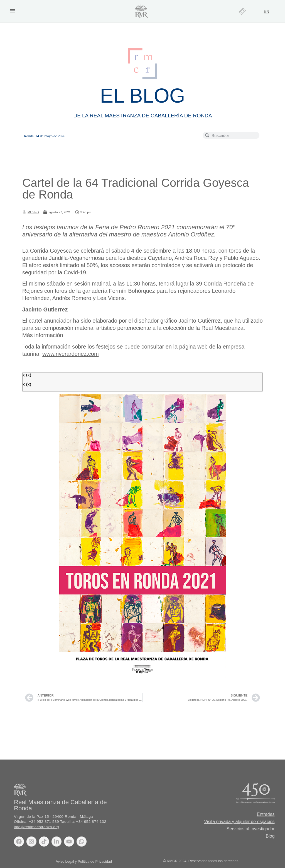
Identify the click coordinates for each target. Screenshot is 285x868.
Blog (270, 836)
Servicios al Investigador (250, 829)
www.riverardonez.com (70, 354)
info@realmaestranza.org (36, 827)
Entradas (266, 814)
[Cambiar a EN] (266, 11)
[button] (12, 11)
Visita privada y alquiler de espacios (239, 822)
